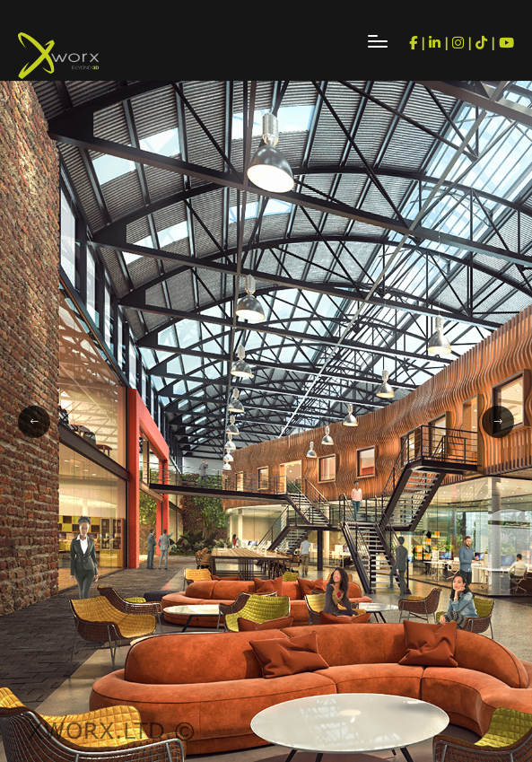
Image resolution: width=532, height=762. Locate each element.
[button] (34, 422)
